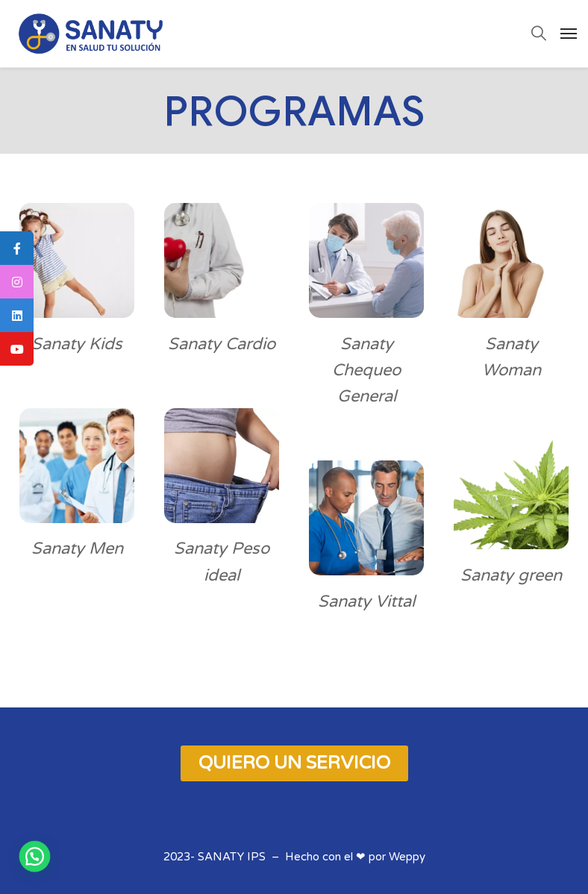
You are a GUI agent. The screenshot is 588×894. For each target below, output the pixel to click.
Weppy (407, 857)
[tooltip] (17, 248)
